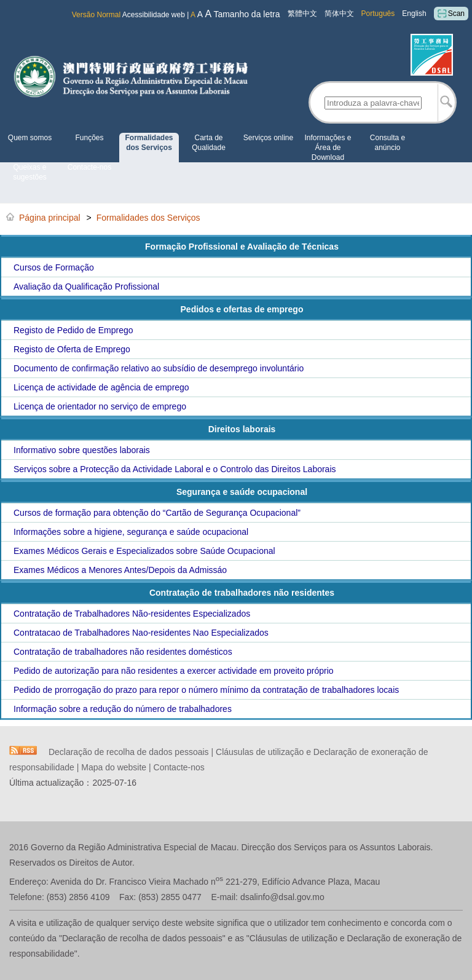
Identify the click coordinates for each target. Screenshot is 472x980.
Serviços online (268, 138)
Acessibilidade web (154, 15)
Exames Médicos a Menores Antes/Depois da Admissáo (120, 570)
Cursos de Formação (54, 267)
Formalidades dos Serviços (149, 143)
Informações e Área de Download (328, 148)
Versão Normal (96, 15)
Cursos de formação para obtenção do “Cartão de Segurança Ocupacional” (157, 513)
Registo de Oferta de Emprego (72, 349)
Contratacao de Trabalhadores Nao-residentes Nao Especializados (141, 633)
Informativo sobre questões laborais (82, 450)
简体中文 (339, 14)
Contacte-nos (89, 167)
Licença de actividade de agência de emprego (101, 387)
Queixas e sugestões (30, 172)
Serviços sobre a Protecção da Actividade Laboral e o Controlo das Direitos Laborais (175, 469)
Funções (89, 138)
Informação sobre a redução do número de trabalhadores (123, 709)
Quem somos (30, 138)
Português (378, 14)
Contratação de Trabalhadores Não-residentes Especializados (132, 614)
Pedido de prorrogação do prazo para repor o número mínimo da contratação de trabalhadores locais (206, 690)
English (414, 14)
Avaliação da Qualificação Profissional (86, 286)
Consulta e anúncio (387, 143)
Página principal (50, 218)
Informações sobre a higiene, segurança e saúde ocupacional (131, 532)
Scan (451, 14)
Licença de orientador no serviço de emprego (100, 406)
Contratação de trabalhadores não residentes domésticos (123, 652)
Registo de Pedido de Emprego (73, 330)
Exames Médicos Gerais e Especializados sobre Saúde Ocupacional (144, 551)
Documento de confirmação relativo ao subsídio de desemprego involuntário (159, 368)
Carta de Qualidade (209, 143)
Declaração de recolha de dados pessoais (129, 752)
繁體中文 (302, 14)
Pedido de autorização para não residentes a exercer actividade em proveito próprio (174, 671)
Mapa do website (114, 767)
